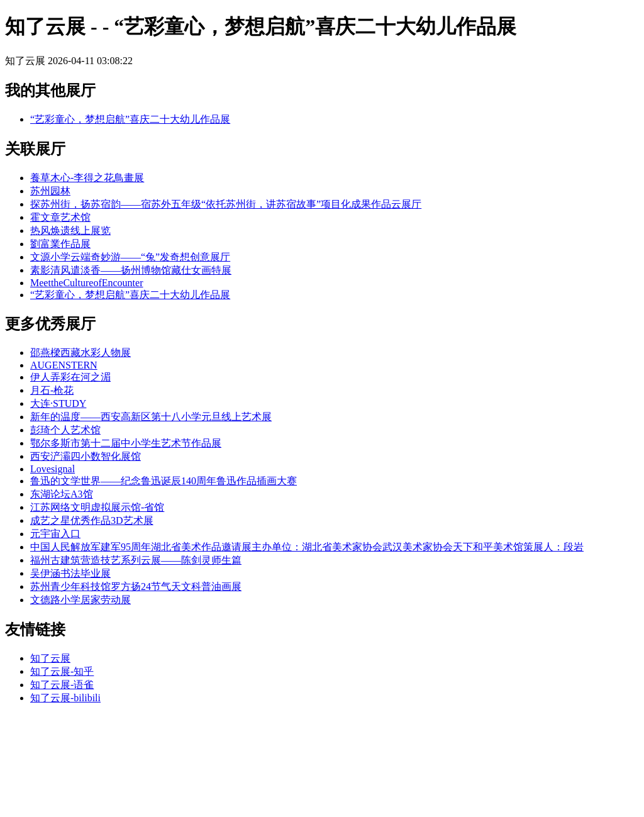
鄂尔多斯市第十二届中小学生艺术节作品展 (126, 443)
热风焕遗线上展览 (70, 231)
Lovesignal (53, 469)
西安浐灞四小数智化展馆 (86, 456)
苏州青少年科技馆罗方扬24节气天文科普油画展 (136, 586)
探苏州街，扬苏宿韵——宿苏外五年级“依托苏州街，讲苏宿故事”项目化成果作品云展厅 (226, 204)
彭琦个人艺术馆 (65, 430)
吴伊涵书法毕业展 (70, 573)
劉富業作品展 (60, 244)
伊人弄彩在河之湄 (70, 377)
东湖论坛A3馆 (62, 494)
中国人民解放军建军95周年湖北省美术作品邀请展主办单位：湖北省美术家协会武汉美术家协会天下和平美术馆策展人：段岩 (307, 547)
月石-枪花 (52, 390)
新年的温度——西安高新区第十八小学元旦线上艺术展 (151, 417)
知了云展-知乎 (62, 671)
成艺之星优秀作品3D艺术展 (92, 520)
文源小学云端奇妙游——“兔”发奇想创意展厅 (130, 257)
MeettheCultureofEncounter (87, 283)
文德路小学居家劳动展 (80, 600)
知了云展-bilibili (65, 698)
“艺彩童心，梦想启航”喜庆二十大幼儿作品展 (130, 119)
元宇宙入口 (55, 534)
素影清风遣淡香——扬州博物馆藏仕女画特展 (131, 270)
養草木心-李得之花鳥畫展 (87, 178)
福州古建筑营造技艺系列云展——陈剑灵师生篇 (136, 560)
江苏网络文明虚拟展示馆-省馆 (97, 507)
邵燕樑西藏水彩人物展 (80, 353)
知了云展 (50, 658)
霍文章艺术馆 (60, 217)
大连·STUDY (58, 403)
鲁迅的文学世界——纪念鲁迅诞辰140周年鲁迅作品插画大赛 (164, 481)
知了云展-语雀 (62, 685)
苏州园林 (50, 191)
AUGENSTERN (64, 365)
